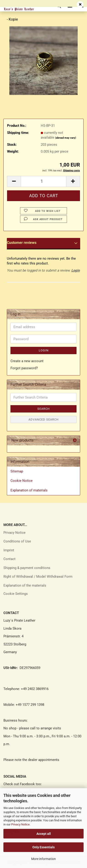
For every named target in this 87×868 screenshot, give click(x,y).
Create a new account (27, 361)
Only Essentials (43, 847)
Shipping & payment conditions (27, 568)
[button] (14, 181)
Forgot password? (24, 368)
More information (43, 859)
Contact (9, 559)
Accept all (44, 834)
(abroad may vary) (66, 138)
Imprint (9, 550)
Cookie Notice (22, 481)
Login (75, 270)
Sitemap (17, 471)
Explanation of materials (29, 490)
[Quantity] (43, 181)
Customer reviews (22, 243)
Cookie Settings (16, 594)
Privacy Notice (20, 824)
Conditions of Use (17, 541)
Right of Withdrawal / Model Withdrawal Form (38, 577)
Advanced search (43, 419)
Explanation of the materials (25, 585)
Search (43, 409)
